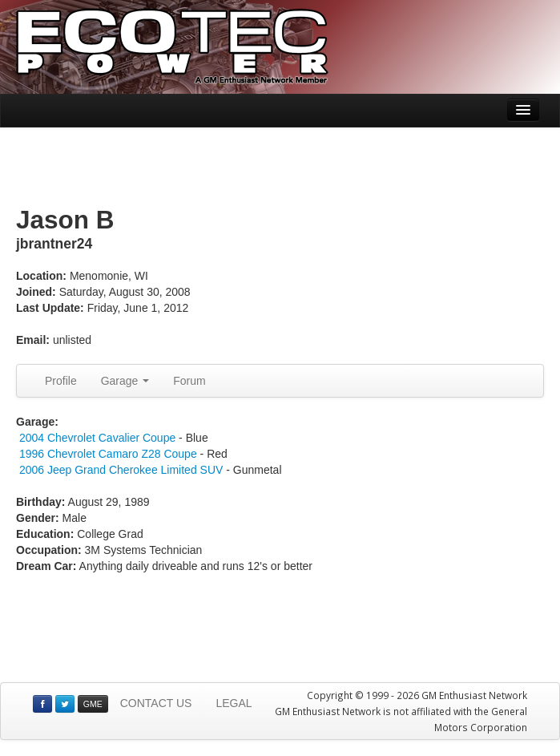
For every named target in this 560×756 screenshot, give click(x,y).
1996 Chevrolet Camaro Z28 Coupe (108, 454)
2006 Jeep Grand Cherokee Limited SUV (121, 470)
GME (93, 704)
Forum (189, 381)
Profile (61, 381)
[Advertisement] (280, 168)
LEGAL (234, 703)
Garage (125, 381)
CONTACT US (156, 703)
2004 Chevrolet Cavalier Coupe (97, 438)
